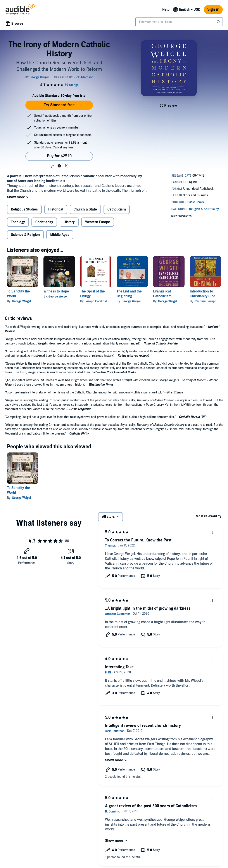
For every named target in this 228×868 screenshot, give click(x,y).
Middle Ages (60, 235)
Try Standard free (59, 105)
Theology (18, 222)
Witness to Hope (56, 291)
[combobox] (179, 22)
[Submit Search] (219, 22)
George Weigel (22, 301)
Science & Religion (25, 235)
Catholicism (117, 209)
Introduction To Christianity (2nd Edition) (203, 296)
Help (166, 10)
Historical (56, 209)
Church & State (85, 209)
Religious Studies (24, 209)
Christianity (44, 222)
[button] (52, 166)
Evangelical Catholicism (162, 294)
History (69, 222)
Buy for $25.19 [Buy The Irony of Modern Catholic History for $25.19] (59, 156)
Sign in (213, 10)
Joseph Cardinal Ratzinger (103, 301)
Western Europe (98, 222)
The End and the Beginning (129, 294)
